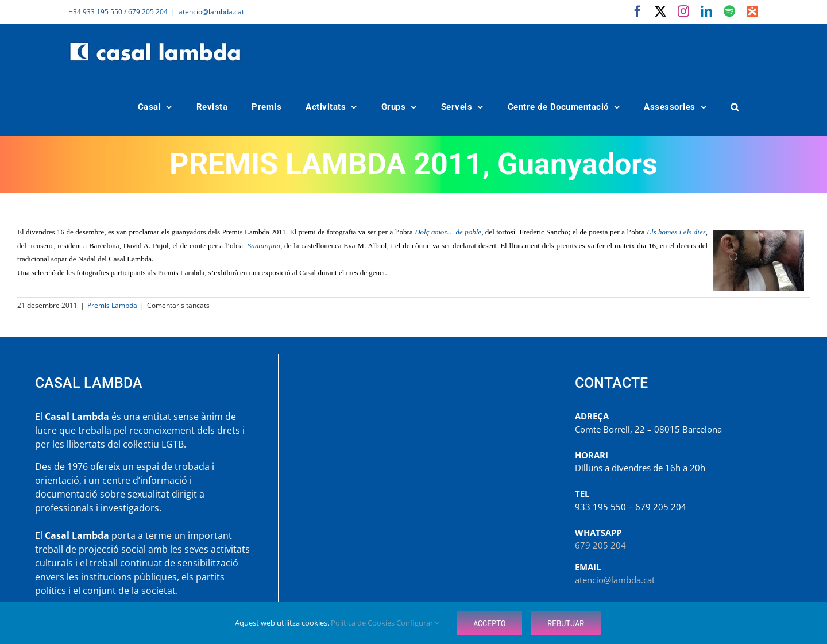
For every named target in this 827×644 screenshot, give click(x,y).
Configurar (418, 623)
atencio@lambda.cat (211, 12)
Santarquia (264, 246)
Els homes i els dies (676, 232)
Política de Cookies (364, 623)
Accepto (489, 623)
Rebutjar (566, 623)
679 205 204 (600, 545)
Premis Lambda (112, 305)
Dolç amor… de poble (448, 232)
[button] (735, 107)
